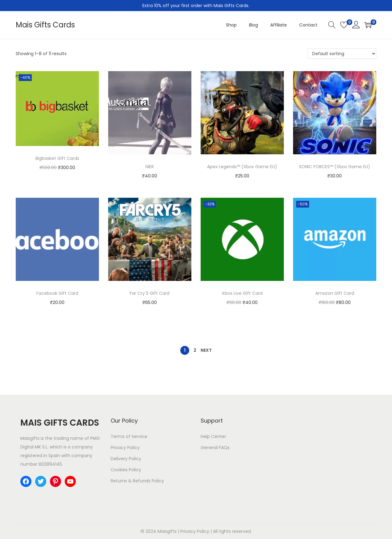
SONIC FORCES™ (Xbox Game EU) (335, 167)
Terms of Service (129, 436)
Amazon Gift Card (335, 293)
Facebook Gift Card (57, 293)
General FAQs (215, 448)
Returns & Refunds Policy (137, 481)
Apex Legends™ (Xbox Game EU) (242, 167)
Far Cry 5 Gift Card (150, 293)
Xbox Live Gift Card (242, 293)
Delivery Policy (126, 459)
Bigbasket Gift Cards (57, 158)
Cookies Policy (126, 470)
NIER (150, 167)
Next (206, 350)
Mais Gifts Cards (45, 25)
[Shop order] (342, 54)
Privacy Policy (125, 448)
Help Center (213, 436)
